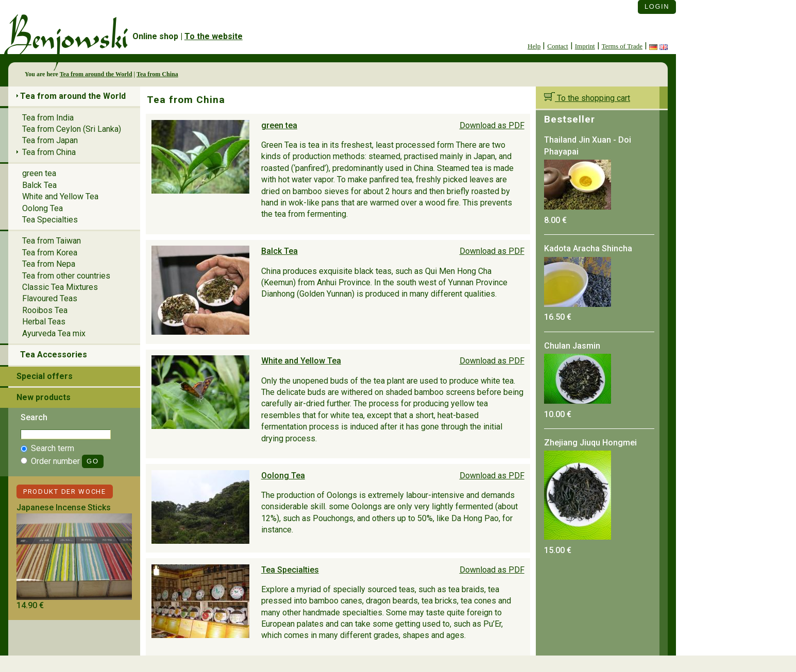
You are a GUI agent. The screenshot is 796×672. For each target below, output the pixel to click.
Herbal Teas (44, 322)
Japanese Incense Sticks (64, 507)
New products (44, 397)
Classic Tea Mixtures (60, 287)
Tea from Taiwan (52, 241)
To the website (214, 36)
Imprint (585, 46)
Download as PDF (492, 125)
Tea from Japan (50, 140)
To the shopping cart (587, 98)
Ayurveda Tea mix (54, 333)
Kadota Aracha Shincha (588, 248)
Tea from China (157, 74)
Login (657, 6)
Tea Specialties (290, 570)
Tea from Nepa (49, 264)
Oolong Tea (283, 476)
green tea (279, 125)
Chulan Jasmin (572, 346)
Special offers (45, 376)
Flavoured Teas (50, 298)
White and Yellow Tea (301, 361)
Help (534, 46)
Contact (557, 46)
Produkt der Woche (65, 492)
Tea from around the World (96, 74)
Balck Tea (280, 251)
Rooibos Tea (45, 310)
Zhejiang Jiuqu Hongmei (590, 443)
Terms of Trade (622, 46)
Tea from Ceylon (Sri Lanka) (72, 129)
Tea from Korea (50, 253)
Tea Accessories (54, 355)
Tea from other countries (66, 276)
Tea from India (48, 118)
